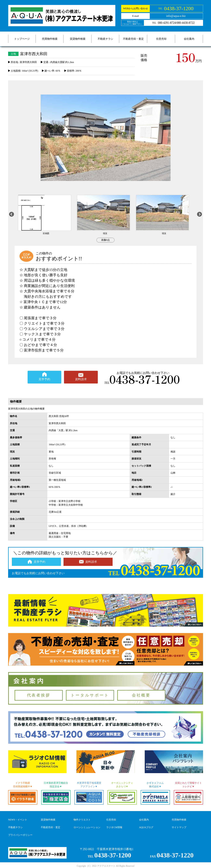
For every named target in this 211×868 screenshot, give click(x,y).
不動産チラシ (105, 39)
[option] (48, 215)
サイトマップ (179, 827)
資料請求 (81, 379)
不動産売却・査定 (133, 39)
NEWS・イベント (18, 820)
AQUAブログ (146, 827)
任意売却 (161, 39)
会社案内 (189, 39)
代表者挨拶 (39, 695)
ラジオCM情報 (114, 827)
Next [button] (199, 215)
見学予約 (44, 379)
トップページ (22, 39)
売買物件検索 (50, 39)
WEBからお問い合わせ (136, 8)
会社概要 (141, 695)
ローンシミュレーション (87, 827)
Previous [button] (12, 215)
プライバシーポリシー (20, 835)
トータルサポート (90, 695)
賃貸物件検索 (78, 39)
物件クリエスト (82, 820)
